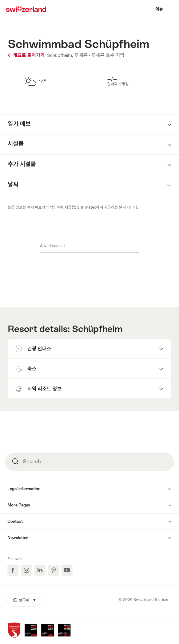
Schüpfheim (97, 329)
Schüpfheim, (60, 55)
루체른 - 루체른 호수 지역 (99, 55)
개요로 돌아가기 (27, 55)
